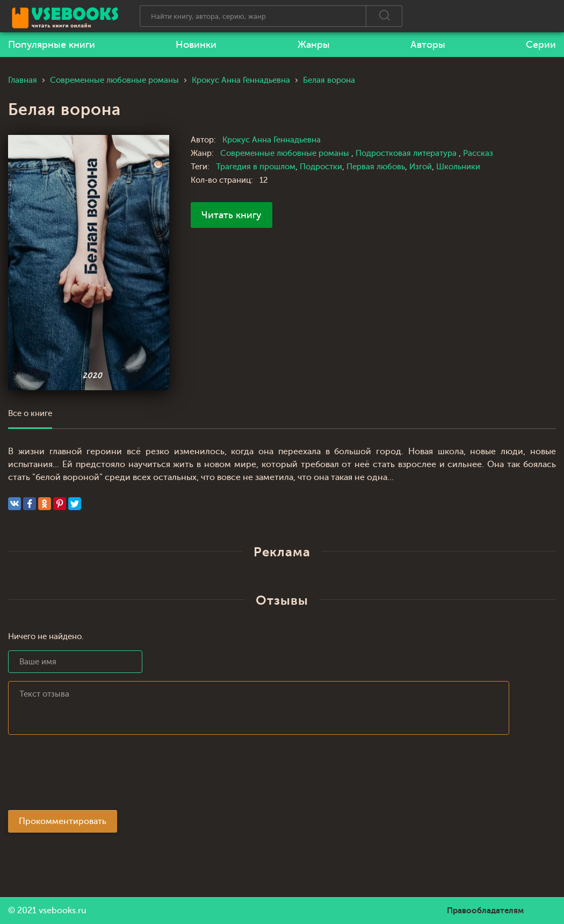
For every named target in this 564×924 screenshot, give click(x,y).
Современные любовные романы (286, 153)
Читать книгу (232, 215)
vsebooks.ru (63, 911)
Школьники (458, 167)
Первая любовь (376, 167)
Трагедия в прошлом (256, 167)
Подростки (321, 167)
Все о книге (30, 414)
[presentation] (90, 776)
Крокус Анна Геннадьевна (272, 140)
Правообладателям (485, 911)
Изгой (421, 167)
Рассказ (478, 153)
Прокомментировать (63, 821)
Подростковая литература (407, 153)
